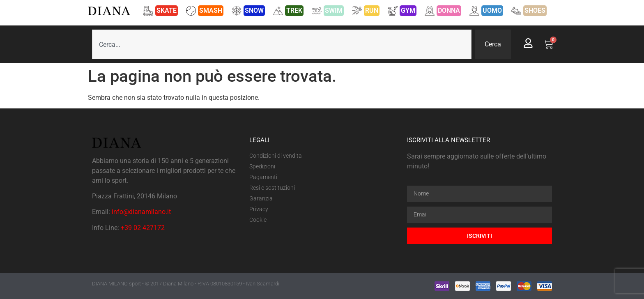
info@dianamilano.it (141, 212)
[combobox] (282, 44)
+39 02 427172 (143, 228)
